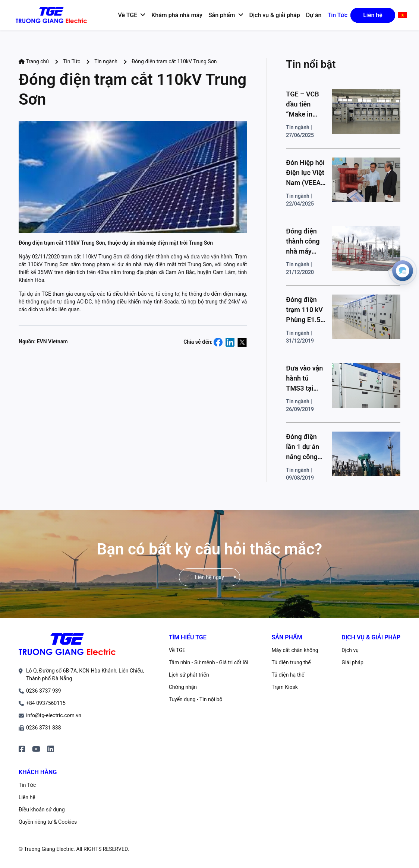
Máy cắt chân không (295, 650)
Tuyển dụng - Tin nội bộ (196, 699)
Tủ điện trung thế (291, 662)
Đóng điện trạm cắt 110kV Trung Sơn (174, 61)
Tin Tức (72, 61)
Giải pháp (352, 662)
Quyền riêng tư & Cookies (48, 822)
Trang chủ (34, 61)
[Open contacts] (403, 271)
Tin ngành (106, 61)
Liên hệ (27, 797)
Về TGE (177, 650)
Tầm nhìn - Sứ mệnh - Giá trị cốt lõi (209, 662)
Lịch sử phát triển (189, 675)
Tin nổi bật (311, 64)
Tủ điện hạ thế (288, 675)
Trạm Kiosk (285, 687)
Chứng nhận (183, 687)
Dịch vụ (350, 650)
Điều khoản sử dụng (42, 810)
